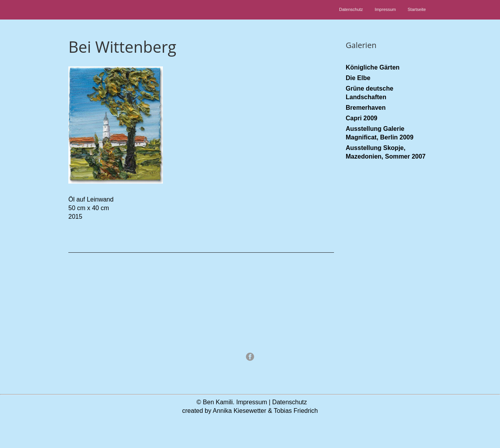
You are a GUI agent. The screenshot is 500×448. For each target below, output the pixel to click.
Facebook (250, 357)
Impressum (385, 9)
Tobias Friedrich (296, 411)
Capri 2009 (362, 118)
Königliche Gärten (373, 67)
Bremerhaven (366, 108)
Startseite (417, 9)
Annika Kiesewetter (240, 411)
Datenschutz (351, 9)
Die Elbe (358, 78)
